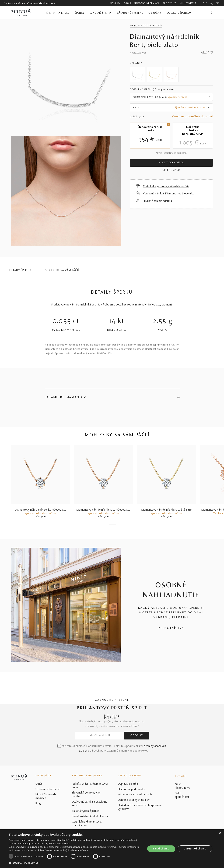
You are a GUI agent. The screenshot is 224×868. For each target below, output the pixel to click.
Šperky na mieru (58, 13)
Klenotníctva (188, 3)
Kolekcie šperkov (179, 13)
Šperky (79, 13)
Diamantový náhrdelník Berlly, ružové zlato (41, 510)
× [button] (220, 833)
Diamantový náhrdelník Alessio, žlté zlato (167, 510)
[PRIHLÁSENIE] (211, 3)
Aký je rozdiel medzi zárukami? (171, 153)
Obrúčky (155, 13)
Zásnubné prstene (130, 13)
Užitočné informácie (147, 3)
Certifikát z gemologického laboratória (166, 186)
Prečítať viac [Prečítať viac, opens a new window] (84, 850)
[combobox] (171, 97)
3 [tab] (118, 525)
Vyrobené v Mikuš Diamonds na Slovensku (169, 194)
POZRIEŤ (112, 718)
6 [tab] (124, 525)
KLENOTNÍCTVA (171, 628)
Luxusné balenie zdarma (157, 201)
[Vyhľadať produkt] (210, 13)
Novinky (115, 3)
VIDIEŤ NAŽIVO (171, 170)
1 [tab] (112, 525)
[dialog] (112, 849)
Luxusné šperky (101, 13)
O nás (127, 3)
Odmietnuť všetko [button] (195, 849)
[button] (75, 863)
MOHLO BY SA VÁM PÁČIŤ (62, 270)
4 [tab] (120, 525)
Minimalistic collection (146, 26)
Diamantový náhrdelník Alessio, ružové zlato (103, 510)
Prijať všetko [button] (161, 849)
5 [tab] (122, 525)
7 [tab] (125, 525)
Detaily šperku (20, 270)
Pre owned (170, 3)
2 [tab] (117, 525)
